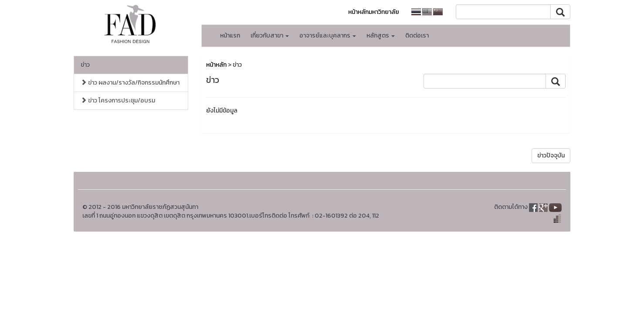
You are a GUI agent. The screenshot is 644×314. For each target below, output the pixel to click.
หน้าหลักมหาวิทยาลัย (374, 12)
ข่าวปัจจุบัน (551, 155)
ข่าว (85, 65)
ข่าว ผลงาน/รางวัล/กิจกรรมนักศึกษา (130, 83)
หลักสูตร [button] (381, 36)
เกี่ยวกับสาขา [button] (270, 36)
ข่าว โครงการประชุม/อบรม (118, 101)
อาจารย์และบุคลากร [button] (328, 36)
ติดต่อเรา (417, 36)
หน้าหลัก (216, 65)
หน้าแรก (230, 36)
